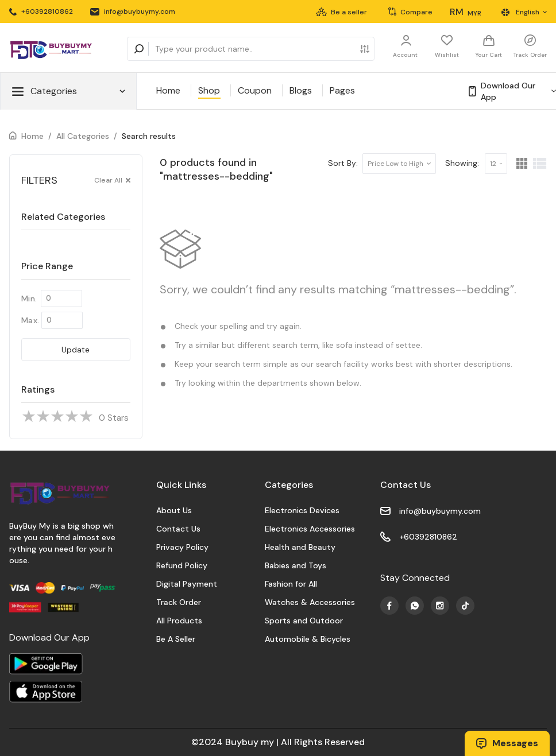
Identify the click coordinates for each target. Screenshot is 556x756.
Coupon (255, 90)
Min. (29, 298)
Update (76, 350)
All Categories (83, 136)
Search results (149, 136)
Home (168, 90)
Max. (30, 320)
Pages (342, 90)
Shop (209, 90)
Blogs (301, 90)
